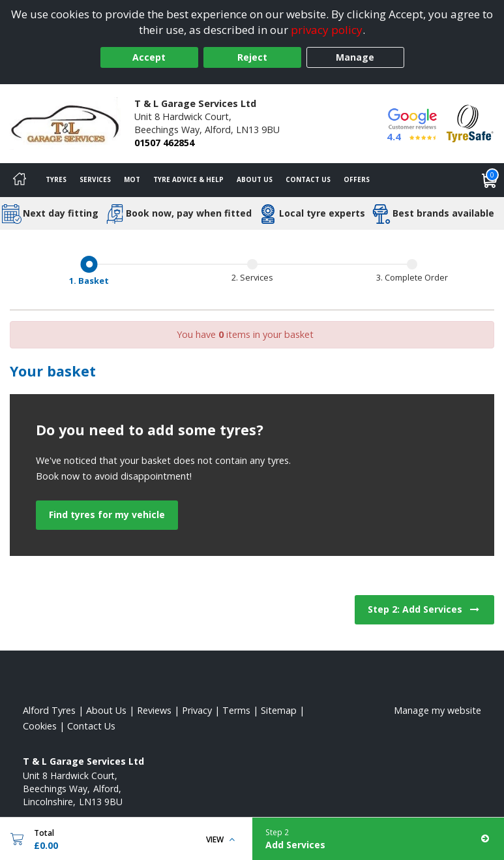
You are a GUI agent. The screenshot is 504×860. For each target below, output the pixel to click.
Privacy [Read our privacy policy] (197, 710)
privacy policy (327, 30)
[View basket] (490, 180)
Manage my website (437, 710)
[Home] (20, 180)
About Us (255, 179)
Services (95, 179)
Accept (149, 57)
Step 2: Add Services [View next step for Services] (424, 609)
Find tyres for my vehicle (107, 514)
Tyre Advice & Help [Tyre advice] (188, 179)
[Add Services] (378, 839)
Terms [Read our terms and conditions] (236, 710)
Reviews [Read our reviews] (154, 710)
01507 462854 (164, 143)
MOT (132, 179)
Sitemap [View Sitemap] (279, 710)
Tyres (56, 179)
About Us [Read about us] (106, 710)
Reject (252, 57)
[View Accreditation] (470, 122)
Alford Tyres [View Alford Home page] (49, 710)
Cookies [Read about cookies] (40, 726)
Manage (355, 57)
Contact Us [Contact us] (308, 179)
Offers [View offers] (357, 179)
